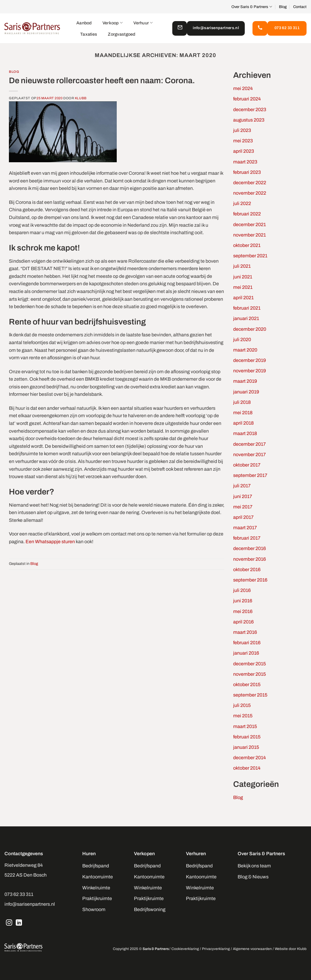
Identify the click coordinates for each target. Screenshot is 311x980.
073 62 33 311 (19, 894)
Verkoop (113, 23)
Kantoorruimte (98, 877)
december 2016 (250, 548)
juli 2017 (242, 486)
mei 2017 (243, 507)
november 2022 (250, 193)
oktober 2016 (247, 569)
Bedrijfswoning (150, 909)
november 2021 (250, 235)
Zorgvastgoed (121, 34)
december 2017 (250, 444)
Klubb (81, 98)
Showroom (94, 909)
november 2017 (250, 454)
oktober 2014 (247, 768)
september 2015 (250, 695)
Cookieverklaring (185, 949)
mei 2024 (243, 88)
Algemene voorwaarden (252, 949)
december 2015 (250, 664)
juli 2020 (242, 339)
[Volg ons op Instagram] (9, 923)
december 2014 (250, 758)
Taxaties (89, 34)
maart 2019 (245, 381)
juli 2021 (242, 266)
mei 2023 (243, 141)
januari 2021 (246, 318)
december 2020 (250, 329)
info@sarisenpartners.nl (30, 904)
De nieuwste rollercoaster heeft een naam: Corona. (102, 81)
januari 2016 (246, 653)
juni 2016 (243, 601)
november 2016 (250, 559)
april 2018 (243, 423)
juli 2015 (242, 705)
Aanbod (84, 23)
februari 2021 (247, 308)
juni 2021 (243, 277)
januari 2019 (246, 392)
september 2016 (250, 580)
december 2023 (250, 109)
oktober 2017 (247, 465)
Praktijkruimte (97, 898)
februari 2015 (247, 737)
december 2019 (250, 360)
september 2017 (250, 475)
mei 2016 (243, 611)
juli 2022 (242, 203)
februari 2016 (247, 643)
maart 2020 (245, 350)
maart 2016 (245, 632)
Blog (283, 7)
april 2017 (243, 517)
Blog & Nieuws (253, 877)
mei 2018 (243, 413)
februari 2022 (247, 214)
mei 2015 (243, 716)
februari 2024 (247, 99)
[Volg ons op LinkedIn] (19, 923)
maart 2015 (245, 726)
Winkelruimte (96, 888)
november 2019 (250, 371)
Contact (300, 7)
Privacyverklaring (216, 949)
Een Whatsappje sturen (50, 542)
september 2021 (250, 256)
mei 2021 (243, 287)
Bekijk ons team (254, 866)
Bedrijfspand (96, 866)
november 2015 (250, 674)
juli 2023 (242, 130)
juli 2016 (242, 590)
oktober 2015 (247, 684)
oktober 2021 (247, 245)
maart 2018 (245, 433)
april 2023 (244, 151)
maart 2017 (245, 528)
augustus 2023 (249, 120)
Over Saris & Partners (252, 7)
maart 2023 (245, 162)
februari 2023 (247, 172)
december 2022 (250, 183)
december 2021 (250, 224)
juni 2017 (243, 496)
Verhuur (143, 23)
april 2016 (243, 622)
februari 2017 (247, 538)
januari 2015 (246, 747)
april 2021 (243, 298)
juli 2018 (242, 402)
